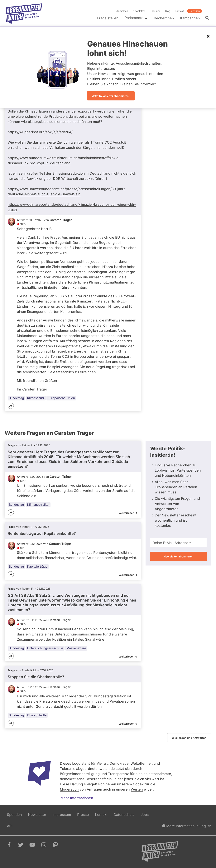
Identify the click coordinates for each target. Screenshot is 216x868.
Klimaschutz (36, 398)
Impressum (62, 815)
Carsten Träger (61, 220)
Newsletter (139, 11)
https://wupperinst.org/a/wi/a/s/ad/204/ (40, 132)
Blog (168, 11)
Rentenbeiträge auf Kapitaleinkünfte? (42, 533)
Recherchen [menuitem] (164, 18)
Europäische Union (61, 398)
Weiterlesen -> (128, 513)
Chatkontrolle (37, 715)
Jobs (145, 815)
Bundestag (16, 398)
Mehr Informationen (77, 798)
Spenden (195, 11)
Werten (137, 789)
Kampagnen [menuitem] (190, 18)
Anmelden (122, 11)
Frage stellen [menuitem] (108, 18)
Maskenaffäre (76, 648)
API (10, 826)
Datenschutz (124, 815)
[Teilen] (11, 406)
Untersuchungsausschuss (45, 648)
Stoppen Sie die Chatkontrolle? (36, 677)
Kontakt (179, 11)
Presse (83, 815)
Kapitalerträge (37, 567)
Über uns (155, 11)
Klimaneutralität (38, 505)
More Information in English (187, 826)
